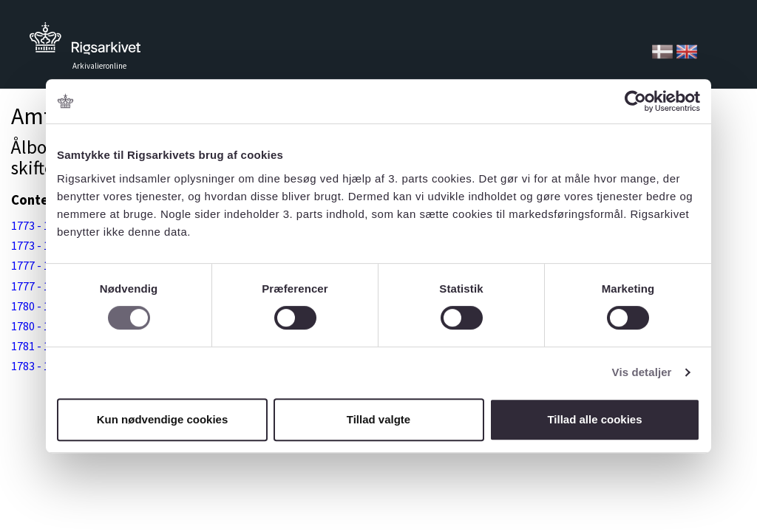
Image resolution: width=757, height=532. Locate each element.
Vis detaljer (642, 372)
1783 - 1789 (39, 366)
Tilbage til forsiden (85, 42)
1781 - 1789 (39, 346)
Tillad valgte (378, 419)
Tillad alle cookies (594, 419)
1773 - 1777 (39, 225)
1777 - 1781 (39, 265)
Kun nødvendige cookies (163, 419)
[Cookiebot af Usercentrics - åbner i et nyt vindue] (635, 101)
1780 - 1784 (39, 306)
